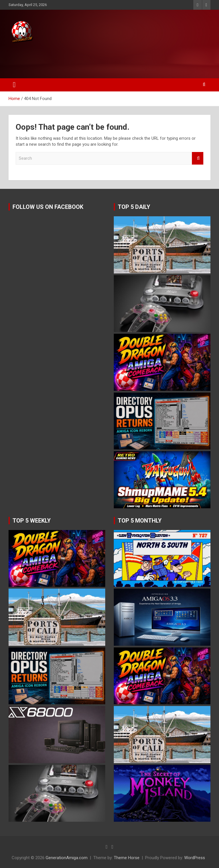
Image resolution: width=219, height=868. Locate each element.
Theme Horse (127, 858)
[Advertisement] (108, 59)
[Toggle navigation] (14, 85)
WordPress (195, 858)
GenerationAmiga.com (67, 858)
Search (198, 158)
